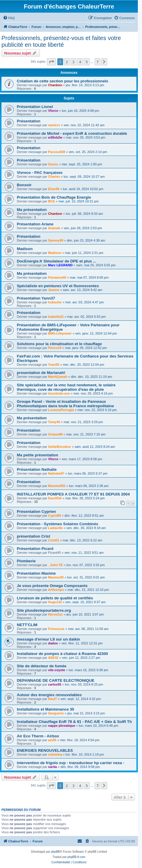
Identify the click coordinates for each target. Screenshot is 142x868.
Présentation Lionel (35, 107)
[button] (51, 62)
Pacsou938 (57, 152)
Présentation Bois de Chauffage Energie (54, 197)
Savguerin (56, 713)
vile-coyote (57, 670)
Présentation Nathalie (37, 469)
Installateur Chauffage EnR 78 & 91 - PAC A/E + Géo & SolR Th (74, 722)
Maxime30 (56, 577)
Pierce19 (55, 348)
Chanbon (55, 85)
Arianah (54, 228)
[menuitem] (9, 18)
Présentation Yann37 (36, 298)
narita (53, 767)
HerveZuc (56, 614)
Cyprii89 (54, 516)
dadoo (53, 643)
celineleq (55, 754)
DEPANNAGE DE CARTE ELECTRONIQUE (56, 680)
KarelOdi (55, 498)
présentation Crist (34, 536)
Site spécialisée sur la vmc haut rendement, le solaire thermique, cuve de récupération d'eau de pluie (66, 387)
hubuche (55, 302)
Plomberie (26, 561)
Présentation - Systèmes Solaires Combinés (58, 524)
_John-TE (56, 565)
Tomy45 (54, 422)
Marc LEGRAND (60, 265)
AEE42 (53, 658)
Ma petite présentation (37, 455)
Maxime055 (57, 486)
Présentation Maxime (36, 573)
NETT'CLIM (27, 625)
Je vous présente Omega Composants (52, 586)
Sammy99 (56, 240)
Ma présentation (32, 210)
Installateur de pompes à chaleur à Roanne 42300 (62, 654)
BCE (52, 201)
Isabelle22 (56, 317)
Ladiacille (56, 528)
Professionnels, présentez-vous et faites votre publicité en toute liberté (61, 41)
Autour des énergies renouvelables (49, 695)
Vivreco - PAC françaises (40, 173)
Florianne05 (57, 277)
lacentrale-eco (59, 393)
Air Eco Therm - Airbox (38, 736)
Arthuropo (56, 590)
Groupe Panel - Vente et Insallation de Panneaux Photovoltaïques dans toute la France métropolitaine (65, 404)
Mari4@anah (58, 377)
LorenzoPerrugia (61, 410)
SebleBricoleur (60, 447)
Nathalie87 (56, 473)
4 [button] (80, 62)
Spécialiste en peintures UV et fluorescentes (58, 286)
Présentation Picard (35, 549)
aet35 (52, 740)
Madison (25, 249)
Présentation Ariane (35, 224)
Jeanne (54, 290)
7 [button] (98, 62)
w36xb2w (55, 137)
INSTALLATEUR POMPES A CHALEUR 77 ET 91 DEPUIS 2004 (73, 494)
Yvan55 (54, 365)
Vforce (53, 111)
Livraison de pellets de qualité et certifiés (55, 598)
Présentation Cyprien (36, 512)
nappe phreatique (62, 726)
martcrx (54, 125)
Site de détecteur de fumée (42, 666)
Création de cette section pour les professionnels (62, 81)
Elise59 (54, 189)
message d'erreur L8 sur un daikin (48, 639)
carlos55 (55, 684)
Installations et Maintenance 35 (45, 709)
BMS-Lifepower (60, 333)
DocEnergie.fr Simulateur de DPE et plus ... (57, 261)
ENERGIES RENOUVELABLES (45, 750)
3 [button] (73, 62)
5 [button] (87, 62)
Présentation (29, 121)
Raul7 (53, 699)
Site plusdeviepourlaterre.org (44, 610)
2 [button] (67, 62)
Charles (54, 177)
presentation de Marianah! (41, 373)
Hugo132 (55, 602)
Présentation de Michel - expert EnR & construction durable (72, 133)
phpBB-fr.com (77, 857)
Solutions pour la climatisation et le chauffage (59, 344)
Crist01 (54, 540)
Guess (53, 164)
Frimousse (56, 629)
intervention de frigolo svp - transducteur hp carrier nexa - (71, 763)
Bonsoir (24, 185)
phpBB (56, 852)
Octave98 (55, 434)
